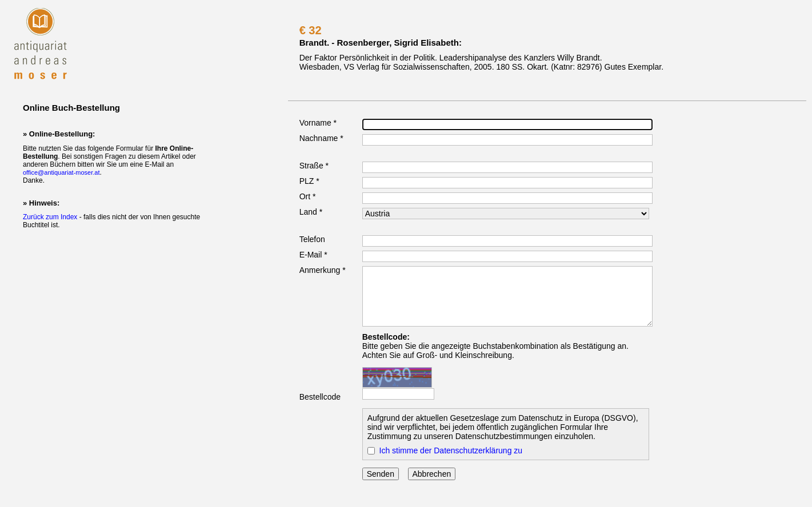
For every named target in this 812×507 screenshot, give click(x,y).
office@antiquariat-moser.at (61, 172)
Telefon (312, 239)
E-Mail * (313, 255)
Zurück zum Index (50, 217)
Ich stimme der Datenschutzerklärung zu (451, 450)
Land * (311, 212)
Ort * (308, 196)
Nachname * (321, 138)
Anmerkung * (323, 270)
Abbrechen (432, 474)
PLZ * (309, 181)
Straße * (314, 166)
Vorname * (318, 123)
